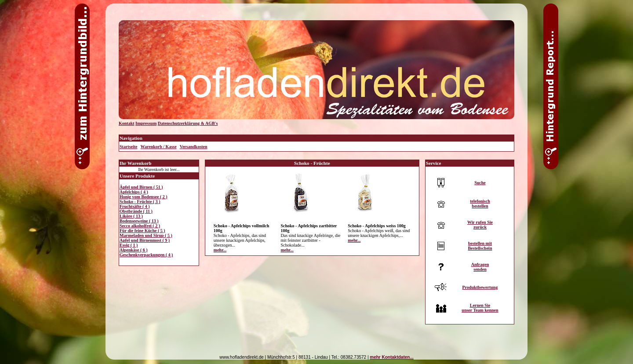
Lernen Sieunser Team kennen (480, 308)
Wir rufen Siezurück (480, 225)
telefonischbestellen (480, 204)
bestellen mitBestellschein (480, 246)
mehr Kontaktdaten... (391, 357)
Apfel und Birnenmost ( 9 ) (145, 240)
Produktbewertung (480, 287)
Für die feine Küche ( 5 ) (142, 231)
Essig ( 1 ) (129, 245)
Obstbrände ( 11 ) (136, 211)
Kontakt (127, 123)
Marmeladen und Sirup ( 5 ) (146, 235)
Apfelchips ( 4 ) (134, 192)
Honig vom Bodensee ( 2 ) (144, 197)
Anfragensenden (480, 267)
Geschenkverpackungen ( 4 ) (146, 255)
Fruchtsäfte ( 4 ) (135, 206)
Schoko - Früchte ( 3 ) (140, 202)
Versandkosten (194, 147)
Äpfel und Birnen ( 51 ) (141, 187)
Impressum (146, 123)
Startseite (129, 147)
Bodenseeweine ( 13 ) (139, 221)
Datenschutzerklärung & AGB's (188, 123)
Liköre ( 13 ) (131, 216)
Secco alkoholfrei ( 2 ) (140, 226)
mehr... (220, 250)
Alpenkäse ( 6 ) (134, 250)
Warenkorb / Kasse (159, 147)
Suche (480, 183)
